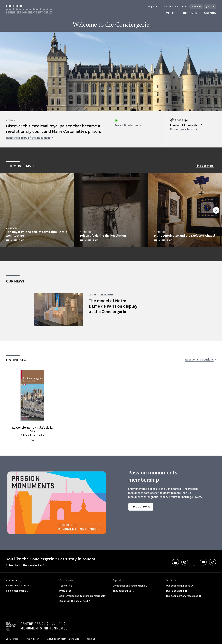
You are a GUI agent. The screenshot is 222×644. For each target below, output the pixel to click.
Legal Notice (12, 639)
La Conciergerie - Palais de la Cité (32, 429)
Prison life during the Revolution (103, 236)
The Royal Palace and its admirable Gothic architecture (37, 234)
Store (210, 7)
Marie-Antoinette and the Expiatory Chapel (185, 236)
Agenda (210, 13)
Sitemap (91, 639)
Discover (190, 13)
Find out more (141, 507)
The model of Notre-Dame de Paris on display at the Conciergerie (113, 306)
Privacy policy (32, 639)
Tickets (196, 7)
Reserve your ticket (182, 129)
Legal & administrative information (63, 639)
